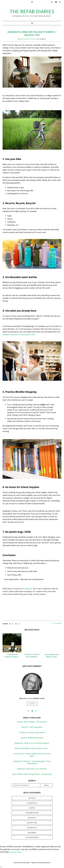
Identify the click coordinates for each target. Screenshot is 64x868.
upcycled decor (32, 828)
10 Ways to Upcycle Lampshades (32, 732)
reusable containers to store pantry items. (19, 335)
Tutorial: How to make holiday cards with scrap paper (32, 755)
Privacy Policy (16, 852)
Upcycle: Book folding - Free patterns (32, 722)
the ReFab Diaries (32, 11)
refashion (32, 808)
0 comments (57, 623)
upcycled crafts (32, 823)
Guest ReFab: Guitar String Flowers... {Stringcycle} (32, 774)
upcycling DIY (32, 833)
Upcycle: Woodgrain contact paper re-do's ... (32, 748)
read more (32, 704)
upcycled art (32, 818)
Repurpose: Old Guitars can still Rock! (32, 769)
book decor (32, 798)
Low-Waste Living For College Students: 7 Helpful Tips (32, 33)
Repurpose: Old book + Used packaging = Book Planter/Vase (32, 762)
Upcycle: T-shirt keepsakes (32, 727)
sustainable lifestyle (32, 813)
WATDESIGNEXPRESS (44, 863)
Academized (27, 589)
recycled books (32, 803)
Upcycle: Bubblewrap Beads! (32, 738)
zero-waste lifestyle (28, 39)
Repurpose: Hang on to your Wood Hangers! (32, 743)
